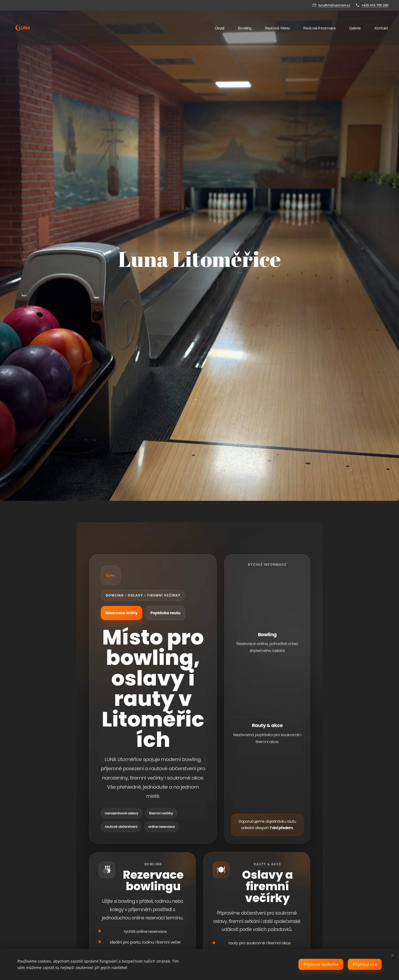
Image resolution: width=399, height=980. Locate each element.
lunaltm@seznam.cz (334, 5)
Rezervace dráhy (123, 613)
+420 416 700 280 (375, 5)
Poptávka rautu (171, 613)
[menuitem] (214, 28)
